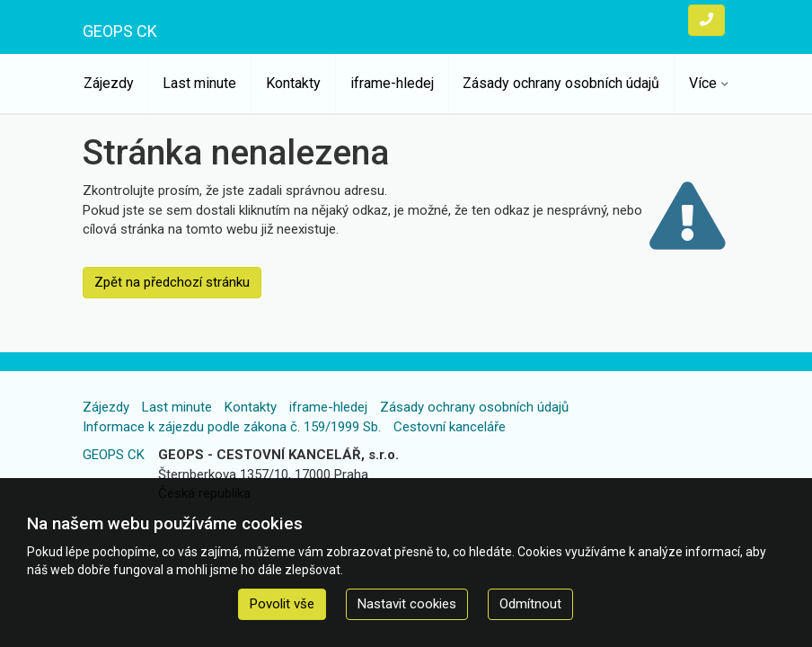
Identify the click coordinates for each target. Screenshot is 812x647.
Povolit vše (282, 604)
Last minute (199, 83)
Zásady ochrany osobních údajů (561, 83)
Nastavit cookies (407, 604)
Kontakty (293, 83)
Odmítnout (530, 604)
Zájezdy (109, 83)
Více (703, 83)
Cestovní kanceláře (450, 427)
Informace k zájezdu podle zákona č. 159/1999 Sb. (232, 427)
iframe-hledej (392, 83)
